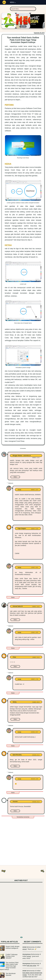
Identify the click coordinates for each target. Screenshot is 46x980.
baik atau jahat (31, 966)
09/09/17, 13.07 (35, 490)
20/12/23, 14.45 (35, 779)
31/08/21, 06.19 (36, 702)
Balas (15, 477)
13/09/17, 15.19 (36, 657)
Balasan (11, 483)
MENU (13, 2)
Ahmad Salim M (18, 606)
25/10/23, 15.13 (36, 802)
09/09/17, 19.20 (36, 607)
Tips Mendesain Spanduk (11, 974)
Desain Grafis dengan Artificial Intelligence (13, 947)
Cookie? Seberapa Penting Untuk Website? (12, 956)
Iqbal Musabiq (17, 755)
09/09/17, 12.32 (36, 458)
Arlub (19, 490)
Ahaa (14, 657)
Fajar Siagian (22, 528)
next (22, 937)
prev (20, 937)
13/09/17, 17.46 (35, 679)
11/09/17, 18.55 (35, 632)
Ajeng (15, 702)
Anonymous (27, 954)
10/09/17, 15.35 (35, 529)
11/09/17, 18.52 (35, 568)
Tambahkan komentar (23, 817)
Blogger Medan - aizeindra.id (22, 456)
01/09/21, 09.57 (35, 732)
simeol (25, 949)
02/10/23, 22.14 (36, 755)
